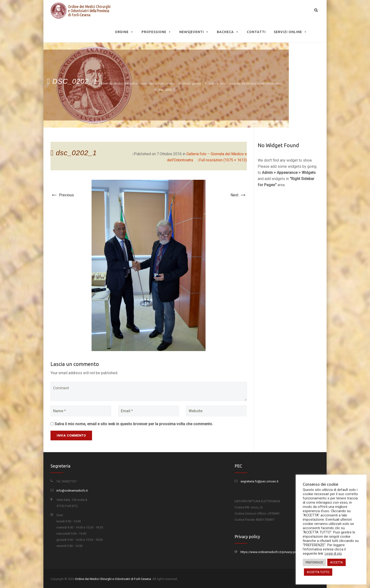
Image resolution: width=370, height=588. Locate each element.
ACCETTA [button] (336, 562)
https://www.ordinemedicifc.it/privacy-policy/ (271, 552)
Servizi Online (290, 32)
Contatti (256, 32)
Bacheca (228, 32)
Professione (156, 32)
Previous (62, 195)
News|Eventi (194, 32)
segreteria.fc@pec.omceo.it (259, 481)
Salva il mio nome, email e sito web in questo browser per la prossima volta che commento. (134, 424)
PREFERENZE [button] (314, 562)
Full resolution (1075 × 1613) (223, 160)
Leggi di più (333, 554)
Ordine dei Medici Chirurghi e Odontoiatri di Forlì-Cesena (113, 579)
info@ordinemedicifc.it (72, 491)
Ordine (124, 32)
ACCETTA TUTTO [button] (318, 572)
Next (239, 195)
